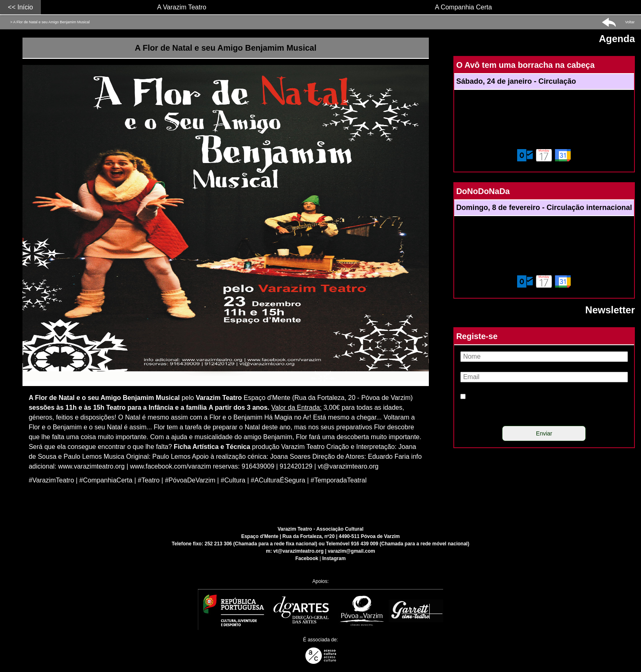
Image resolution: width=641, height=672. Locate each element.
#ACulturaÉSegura (278, 480)
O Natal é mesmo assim (153, 417)
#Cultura (233, 480)
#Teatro (149, 480)
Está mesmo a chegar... (347, 417)
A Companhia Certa (464, 7)
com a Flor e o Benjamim (226, 417)
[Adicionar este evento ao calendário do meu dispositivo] (544, 155)
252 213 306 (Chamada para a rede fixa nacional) (261, 544)
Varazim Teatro (219, 398)
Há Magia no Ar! (288, 417)
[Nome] (544, 357)
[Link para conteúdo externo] (229, 388)
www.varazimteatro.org (91, 466)
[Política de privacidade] (463, 396)
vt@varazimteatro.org (299, 551)
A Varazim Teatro (182, 7)
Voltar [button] (630, 22)
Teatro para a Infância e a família (157, 407)
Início (25, 7)
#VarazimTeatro (51, 480)
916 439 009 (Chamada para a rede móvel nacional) (410, 544)
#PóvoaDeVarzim (190, 480)
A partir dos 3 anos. (239, 407)
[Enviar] (544, 433)
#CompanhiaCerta (106, 480)
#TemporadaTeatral (339, 480)
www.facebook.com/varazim (170, 466)
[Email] (544, 377)
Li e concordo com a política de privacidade (529, 407)
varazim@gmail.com (352, 551)
